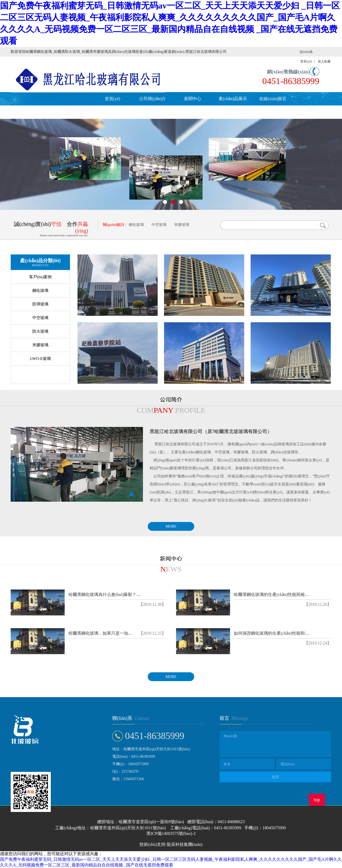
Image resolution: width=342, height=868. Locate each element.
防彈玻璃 (40, 304)
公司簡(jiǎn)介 (153, 99)
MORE (171, 526)
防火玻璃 (40, 331)
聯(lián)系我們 (71, 112)
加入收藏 (324, 61)
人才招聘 (31, 112)
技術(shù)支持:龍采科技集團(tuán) (171, 844)
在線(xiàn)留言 (273, 99)
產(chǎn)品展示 (233, 99)
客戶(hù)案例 (40, 277)
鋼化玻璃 (136, 225)
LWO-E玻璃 (40, 359)
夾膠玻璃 (182, 225)
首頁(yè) (112, 99)
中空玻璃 (159, 225)
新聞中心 (193, 99)
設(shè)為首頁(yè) (306, 57)
